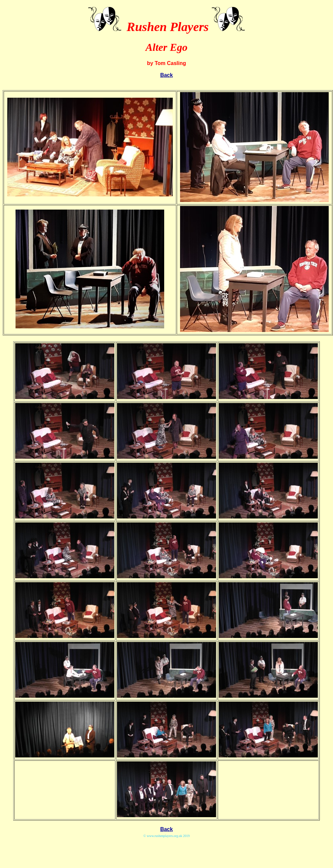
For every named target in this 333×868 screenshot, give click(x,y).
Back (166, 75)
